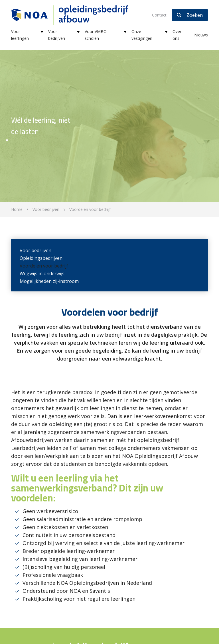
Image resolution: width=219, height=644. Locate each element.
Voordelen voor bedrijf (44, 266)
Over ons (177, 35)
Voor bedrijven (57, 35)
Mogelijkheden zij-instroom (49, 281)
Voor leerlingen (20, 35)
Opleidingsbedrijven (41, 258)
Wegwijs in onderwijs (42, 273)
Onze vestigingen (142, 35)
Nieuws (201, 35)
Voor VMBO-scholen (96, 35)
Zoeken (190, 15)
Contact (159, 15)
